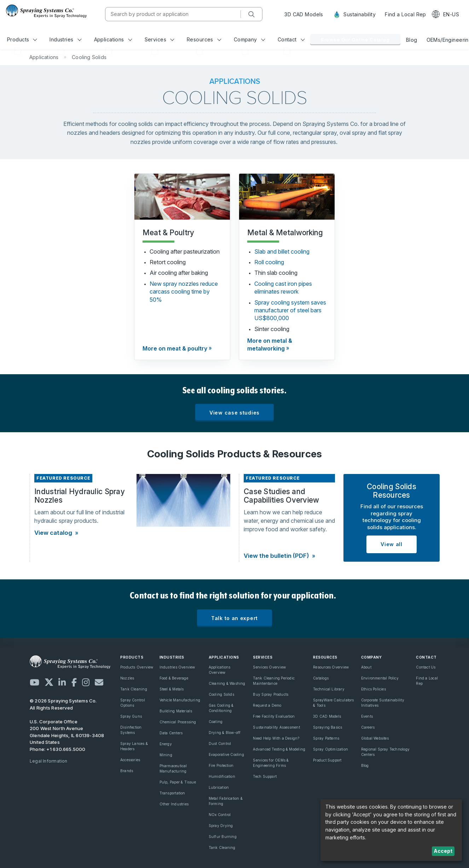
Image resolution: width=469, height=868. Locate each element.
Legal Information (49, 761)
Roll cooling (269, 262)
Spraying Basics (328, 727)
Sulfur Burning (223, 837)
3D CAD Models (304, 14)
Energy (166, 744)
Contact (291, 39)
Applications (113, 39)
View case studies (234, 413)
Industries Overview (177, 667)
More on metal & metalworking (270, 345)
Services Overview (269, 667)
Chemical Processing (178, 722)
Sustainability (354, 15)
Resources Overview (331, 667)
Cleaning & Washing (227, 683)
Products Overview (137, 667)
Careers (368, 727)
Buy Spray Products (271, 694)
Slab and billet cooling (282, 251)
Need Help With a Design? (276, 738)
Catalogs (321, 678)
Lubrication (219, 787)
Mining (166, 755)
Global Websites (375, 738)
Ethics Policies (374, 689)
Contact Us (426, 667)
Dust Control (220, 743)
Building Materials (176, 711)
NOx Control (220, 815)
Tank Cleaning (134, 689)
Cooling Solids (221, 694)
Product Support (327, 760)
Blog (412, 40)
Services (160, 39)
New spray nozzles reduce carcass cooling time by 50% (184, 292)
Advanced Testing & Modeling (279, 749)
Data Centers (171, 733)
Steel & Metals (172, 689)
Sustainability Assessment (276, 727)
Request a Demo (267, 705)
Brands (127, 771)
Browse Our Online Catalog (355, 40)
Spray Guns (131, 716)
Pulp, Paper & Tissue (178, 782)
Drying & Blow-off (225, 733)
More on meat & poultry (175, 348)
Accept (443, 851)
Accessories (130, 760)
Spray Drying (221, 826)
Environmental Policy (380, 678)
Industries (65, 39)
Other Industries (174, 804)
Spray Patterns (326, 738)
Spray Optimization (331, 749)
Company (250, 39)
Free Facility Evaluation (274, 716)
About (366, 667)
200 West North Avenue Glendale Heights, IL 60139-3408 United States (67, 735)
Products (22, 39)
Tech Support (265, 776)
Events (367, 716)
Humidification (222, 776)
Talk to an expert (234, 618)
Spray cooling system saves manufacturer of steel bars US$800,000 (290, 310)
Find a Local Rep (406, 14)
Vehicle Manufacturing (180, 700)
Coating (216, 722)
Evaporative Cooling (226, 754)
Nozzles (127, 678)
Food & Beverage (174, 678)
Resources (204, 39)
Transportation (172, 793)
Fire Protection (221, 765)
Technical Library (329, 689)
